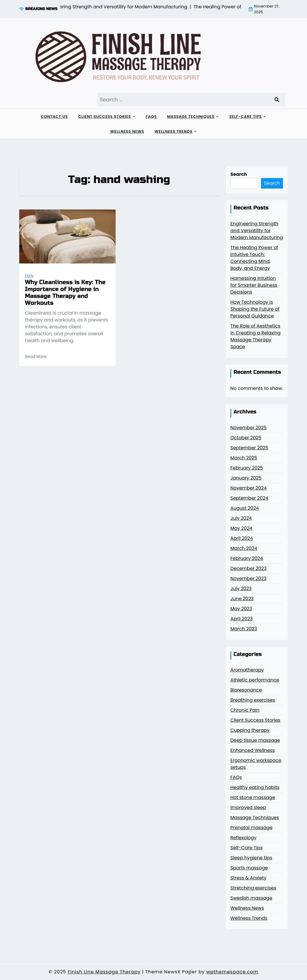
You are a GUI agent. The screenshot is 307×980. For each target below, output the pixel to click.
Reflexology (243, 838)
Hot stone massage (253, 797)
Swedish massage (251, 898)
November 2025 (248, 428)
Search (239, 174)
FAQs (151, 117)
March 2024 (244, 548)
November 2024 (248, 488)
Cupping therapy (250, 730)
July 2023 (241, 589)
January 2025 (246, 478)
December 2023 (248, 568)
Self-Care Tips (246, 117)
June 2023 (242, 599)
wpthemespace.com (232, 972)
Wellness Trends (174, 131)
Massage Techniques (191, 117)
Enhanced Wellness (253, 750)
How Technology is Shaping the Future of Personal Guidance (255, 309)
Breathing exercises (253, 700)
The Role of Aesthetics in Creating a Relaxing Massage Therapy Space (255, 336)
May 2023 (241, 609)
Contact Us (54, 117)
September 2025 (249, 448)
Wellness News (127, 131)
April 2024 (242, 538)
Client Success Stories (105, 117)
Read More (36, 357)
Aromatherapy (247, 670)
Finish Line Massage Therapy (104, 972)
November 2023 (248, 578)
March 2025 (244, 458)
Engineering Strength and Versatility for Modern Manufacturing (257, 231)
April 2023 (242, 619)
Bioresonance (246, 690)
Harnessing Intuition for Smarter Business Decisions (254, 285)
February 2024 (247, 558)
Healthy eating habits (255, 787)
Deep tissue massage (255, 740)
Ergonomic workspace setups (256, 764)
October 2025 (246, 438)
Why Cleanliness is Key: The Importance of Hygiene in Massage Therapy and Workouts (65, 293)
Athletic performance (255, 680)
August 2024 (245, 508)
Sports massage (249, 868)
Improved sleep (248, 807)
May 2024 (241, 528)
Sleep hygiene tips (251, 858)
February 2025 (247, 468)
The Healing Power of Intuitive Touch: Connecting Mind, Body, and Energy (254, 258)
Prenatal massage (251, 828)
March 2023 (244, 629)
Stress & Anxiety (248, 878)
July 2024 (241, 518)
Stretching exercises (253, 888)
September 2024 (249, 498)
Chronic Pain (245, 710)
